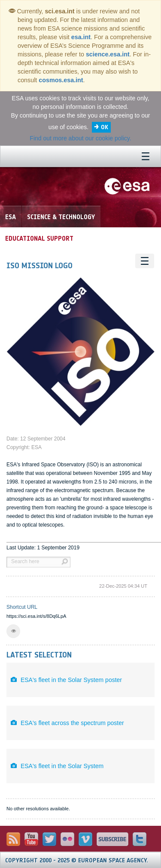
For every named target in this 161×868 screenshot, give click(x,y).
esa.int (81, 37)
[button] (13, 631)
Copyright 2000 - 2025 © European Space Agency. (77, 860)
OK (105, 127)
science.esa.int (108, 54)
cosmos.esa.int (61, 80)
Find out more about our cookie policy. (80, 138)
